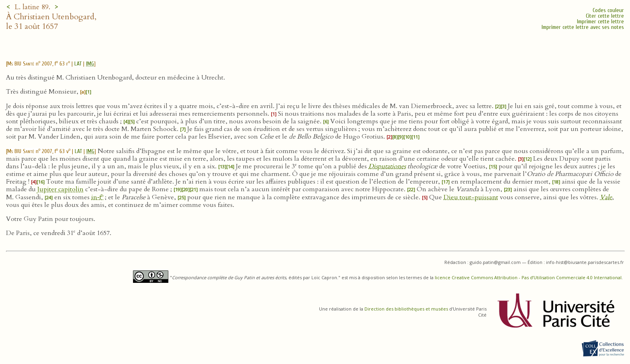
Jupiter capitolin (60, 189)
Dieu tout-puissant (471, 197)
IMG (90, 64)
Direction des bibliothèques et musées (406, 309)
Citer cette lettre (605, 16)
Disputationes (387, 166)
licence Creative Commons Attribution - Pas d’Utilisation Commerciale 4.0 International (528, 277)
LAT (78, 64)
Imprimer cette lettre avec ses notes (583, 27)
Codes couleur (608, 10)
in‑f (97, 197)
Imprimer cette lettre (600, 21)
